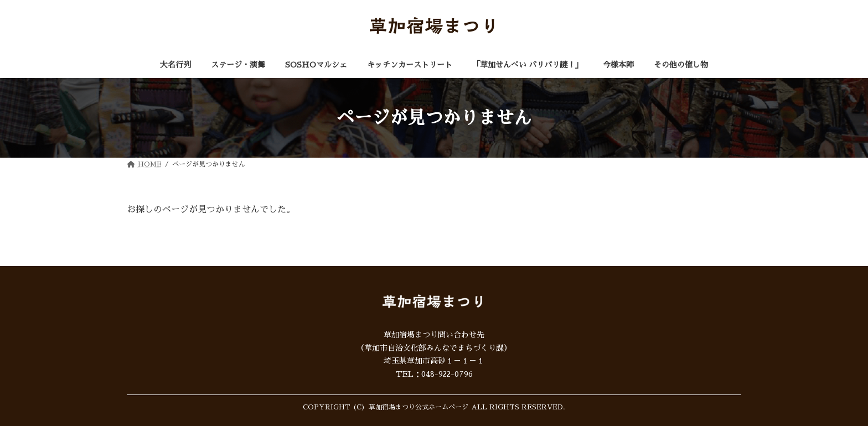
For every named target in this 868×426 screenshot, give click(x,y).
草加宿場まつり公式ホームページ (418, 407)
